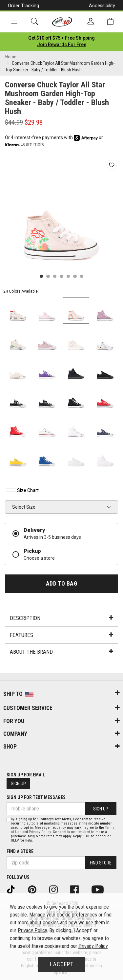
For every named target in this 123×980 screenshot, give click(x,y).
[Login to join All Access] (61, 38)
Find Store (101, 863)
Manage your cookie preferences (63, 915)
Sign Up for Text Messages (36, 797)
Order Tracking (23, 6)
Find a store (20, 851)
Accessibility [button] (102, 6)
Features (61, 635)
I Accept (62, 964)
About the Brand (61, 652)
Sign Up (18, 784)
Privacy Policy (40, 832)
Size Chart (22, 490)
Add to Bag (61, 584)
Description (61, 618)
